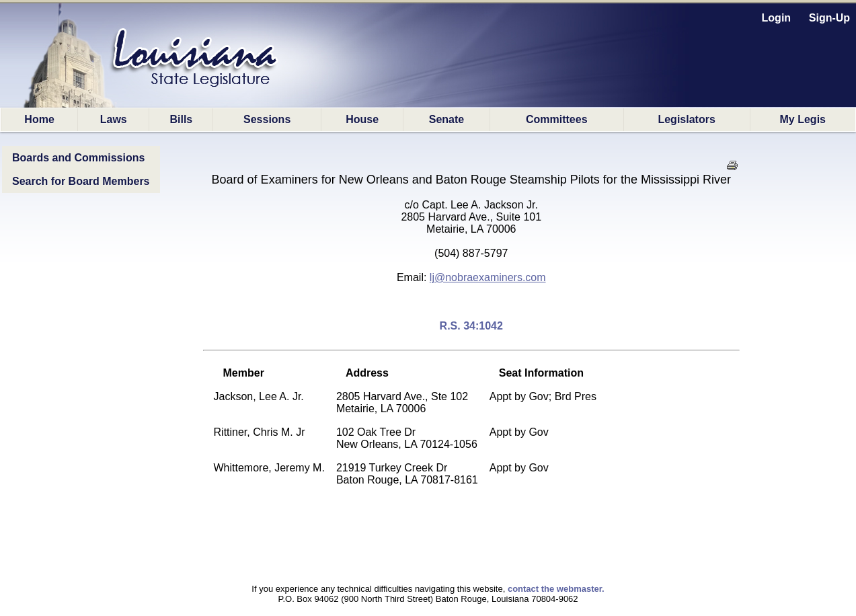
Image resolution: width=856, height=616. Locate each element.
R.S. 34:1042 (471, 326)
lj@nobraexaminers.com (488, 277)
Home (39, 119)
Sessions (267, 119)
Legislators (686, 119)
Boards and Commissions (78, 158)
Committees (557, 119)
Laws (114, 119)
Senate (446, 119)
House (362, 119)
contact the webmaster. (556, 589)
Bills (181, 119)
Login (777, 18)
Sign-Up (829, 18)
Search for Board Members (81, 181)
